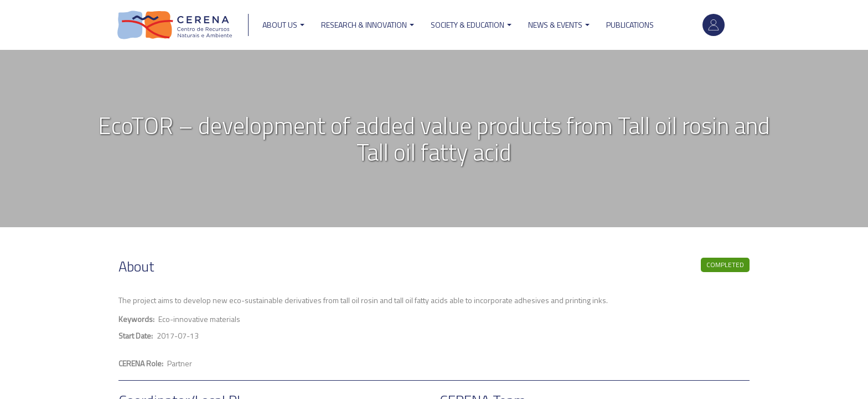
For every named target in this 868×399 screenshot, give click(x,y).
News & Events (559, 25)
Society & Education (471, 25)
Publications (630, 25)
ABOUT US (283, 25)
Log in (714, 25)
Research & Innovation (368, 25)
